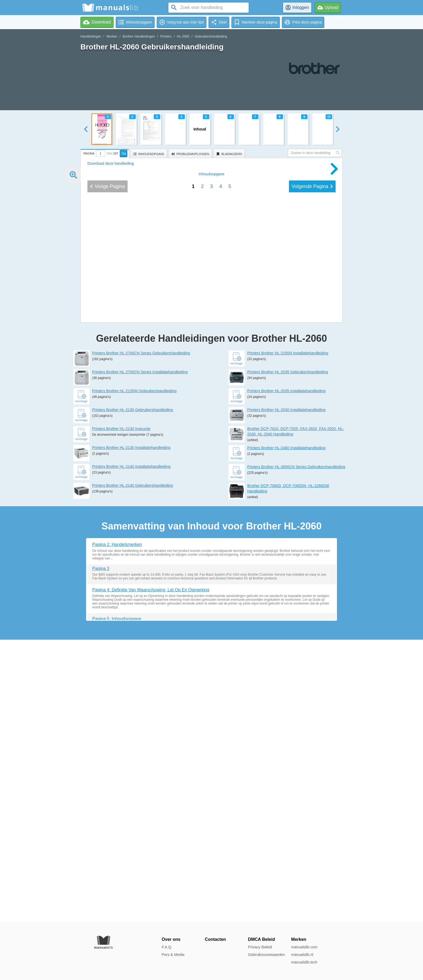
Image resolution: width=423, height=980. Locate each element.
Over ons (171, 939)
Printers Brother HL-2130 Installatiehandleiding (131, 730)
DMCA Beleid (261, 939)
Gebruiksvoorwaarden (266, 955)
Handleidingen (91, 36)
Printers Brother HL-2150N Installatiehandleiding (288, 635)
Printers (166, 36)
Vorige (108, 570)
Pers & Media (173, 955)
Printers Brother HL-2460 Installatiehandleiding (286, 730)
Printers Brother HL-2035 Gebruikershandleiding (288, 654)
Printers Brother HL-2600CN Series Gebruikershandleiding (296, 749)
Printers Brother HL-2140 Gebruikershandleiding (133, 767)
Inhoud (211, 557)
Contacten (215, 939)
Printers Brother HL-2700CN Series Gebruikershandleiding (141, 635)
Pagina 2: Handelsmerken (117, 826)
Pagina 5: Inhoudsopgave (117, 901)
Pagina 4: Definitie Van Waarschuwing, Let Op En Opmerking (151, 872)
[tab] (105, 153)
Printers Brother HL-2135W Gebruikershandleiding (134, 673)
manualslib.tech (304, 962)
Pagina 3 (101, 850)
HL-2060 (183, 36)
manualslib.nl (302, 955)
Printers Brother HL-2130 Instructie (121, 711)
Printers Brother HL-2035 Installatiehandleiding (286, 673)
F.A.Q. (167, 947)
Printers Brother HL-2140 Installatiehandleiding (131, 749)
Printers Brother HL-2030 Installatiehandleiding (286, 692)
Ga (124, 153)
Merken (112, 36)
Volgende (312, 570)
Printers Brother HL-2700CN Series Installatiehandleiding (140, 654)
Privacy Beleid (260, 947)
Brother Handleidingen (139, 36)
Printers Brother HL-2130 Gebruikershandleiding (133, 692)
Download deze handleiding (111, 163)
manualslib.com (304, 947)
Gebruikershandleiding (211, 36)
